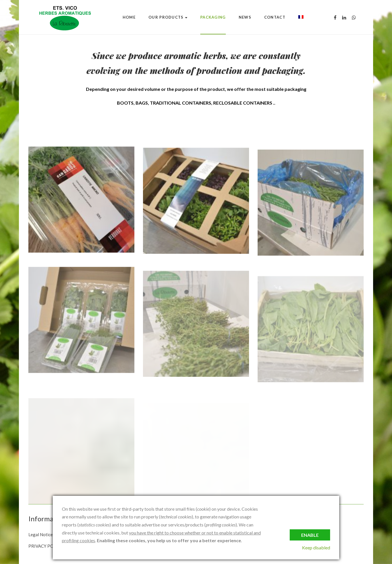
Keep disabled (316, 548)
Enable (310, 535)
